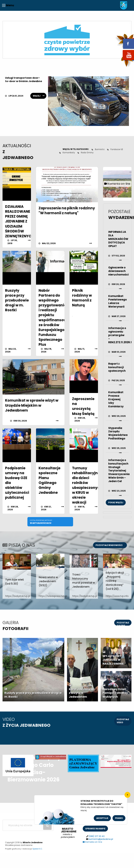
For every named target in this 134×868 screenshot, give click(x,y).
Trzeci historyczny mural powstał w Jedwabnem (84, 581)
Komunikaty (69, 153)
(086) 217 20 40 (97, 836)
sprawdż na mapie (95, 829)
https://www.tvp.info (117, 596)
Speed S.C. (37, 849)
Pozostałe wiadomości (109, 545)
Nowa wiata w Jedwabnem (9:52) (48, 581)
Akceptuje (102, 818)
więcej (37, 96)
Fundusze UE (117, 149)
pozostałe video (123, 721)
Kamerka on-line (92, 842)
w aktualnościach (41, 522)
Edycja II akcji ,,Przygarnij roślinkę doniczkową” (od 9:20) (115, 581)
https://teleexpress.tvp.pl (50, 596)
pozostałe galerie (123, 623)
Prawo (119, 818)
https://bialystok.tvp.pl (17, 596)
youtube (124, 60)
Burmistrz (100, 149)
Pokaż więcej (116, 503)
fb (124, 41)
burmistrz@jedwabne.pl (101, 839)
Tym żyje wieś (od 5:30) (15, 582)
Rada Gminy (87, 153)
